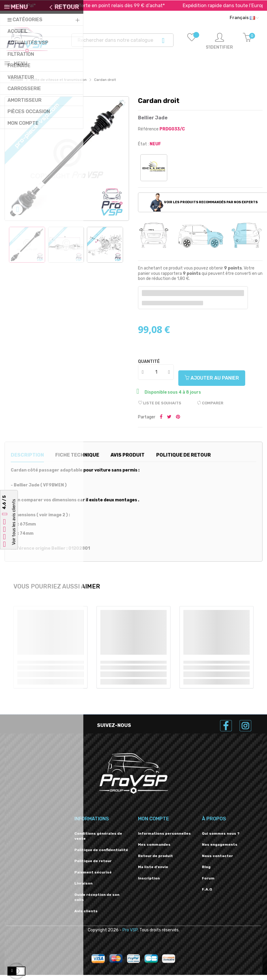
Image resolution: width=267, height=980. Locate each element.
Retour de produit (155, 861)
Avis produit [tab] (128, 460)
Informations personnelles (164, 839)
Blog (206, 872)
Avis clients (86, 916)
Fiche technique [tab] (77, 460)
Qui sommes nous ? (221, 839)
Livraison (83, 888)
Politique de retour (93, 866)
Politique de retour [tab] (184, 460)
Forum (208, 883)
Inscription (149, 883)
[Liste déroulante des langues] (244, 18)
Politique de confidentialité (101, 855)
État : (143, 149)
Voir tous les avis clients (14, 522)
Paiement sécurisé (93, 877)
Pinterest (178, 422)
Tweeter (169, 422)
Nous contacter (217, 861)
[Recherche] (123, 40)
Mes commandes (154, 850)
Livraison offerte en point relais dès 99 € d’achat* (122, 6)
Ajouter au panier (212, 383)
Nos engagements (220, 850)
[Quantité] (156, 377)
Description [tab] (27, 460)
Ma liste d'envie (153, 872)
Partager (161, 422)
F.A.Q (207, 894)
